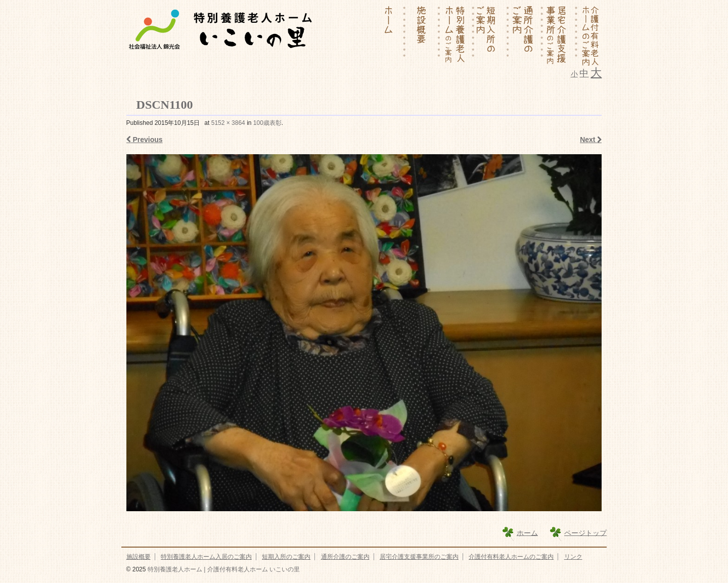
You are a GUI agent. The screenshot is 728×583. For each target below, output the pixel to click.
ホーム (527, 532)
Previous (145, 140)
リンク (573, 557)
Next (591, 140)
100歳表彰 (267, 123)
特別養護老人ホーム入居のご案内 (206, 557)
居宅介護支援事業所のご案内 (419, 557)
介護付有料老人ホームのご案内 (511, 557)
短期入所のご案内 (286, 557)
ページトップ (585, 532)
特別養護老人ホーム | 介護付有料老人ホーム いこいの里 (222, 569)
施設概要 (139, 557)
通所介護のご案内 (345, 557)
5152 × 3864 (228, 123)
